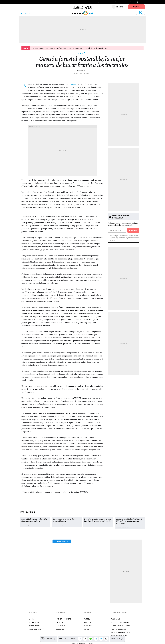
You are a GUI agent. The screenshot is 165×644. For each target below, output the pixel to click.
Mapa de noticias (53, 2)
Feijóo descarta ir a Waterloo (67, 2)
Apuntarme (133, 230)
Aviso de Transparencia (120, 632)
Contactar (61, 613)
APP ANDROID (34, 622)
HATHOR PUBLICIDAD (64, 619)
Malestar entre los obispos (93, 2)
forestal (74, 84)
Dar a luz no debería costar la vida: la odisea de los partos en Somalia (98, 520)
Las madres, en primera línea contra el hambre (64, 520)
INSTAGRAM (88, 626)
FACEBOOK (87, 622)
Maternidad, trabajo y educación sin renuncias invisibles (34, 520)
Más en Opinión (28, 512)
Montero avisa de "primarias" (110, 2)
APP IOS (31, 619)
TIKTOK (86, 629)
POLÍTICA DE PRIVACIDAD (120, 622)
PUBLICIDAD (60, 626)
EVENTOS (59, 622)
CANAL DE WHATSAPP (36, 629)
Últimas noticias (42, 2)
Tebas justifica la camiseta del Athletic (129, 2)
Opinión (82, 54)
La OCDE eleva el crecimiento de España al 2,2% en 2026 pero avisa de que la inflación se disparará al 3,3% (70, 48)
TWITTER (87, 619)
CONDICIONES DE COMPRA (121, 626)
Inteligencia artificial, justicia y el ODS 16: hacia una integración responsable (129, 521)
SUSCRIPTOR (61, 629)
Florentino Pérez (80, 2)
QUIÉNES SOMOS (35, 626)
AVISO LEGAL (116, 619)
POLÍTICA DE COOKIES (119, 629)
